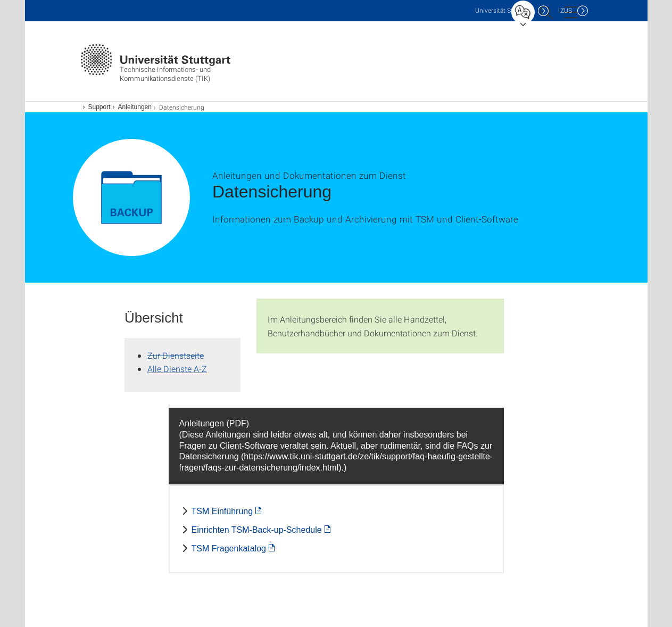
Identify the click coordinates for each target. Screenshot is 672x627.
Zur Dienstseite (176, 355)
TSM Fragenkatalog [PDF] (229, 548)
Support (99, 107)
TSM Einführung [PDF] (222, 511)
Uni (504, 10)
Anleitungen (135, 107)
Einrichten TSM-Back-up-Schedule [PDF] (257, 530)
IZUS (565, 10)
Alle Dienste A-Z (177, 369)
